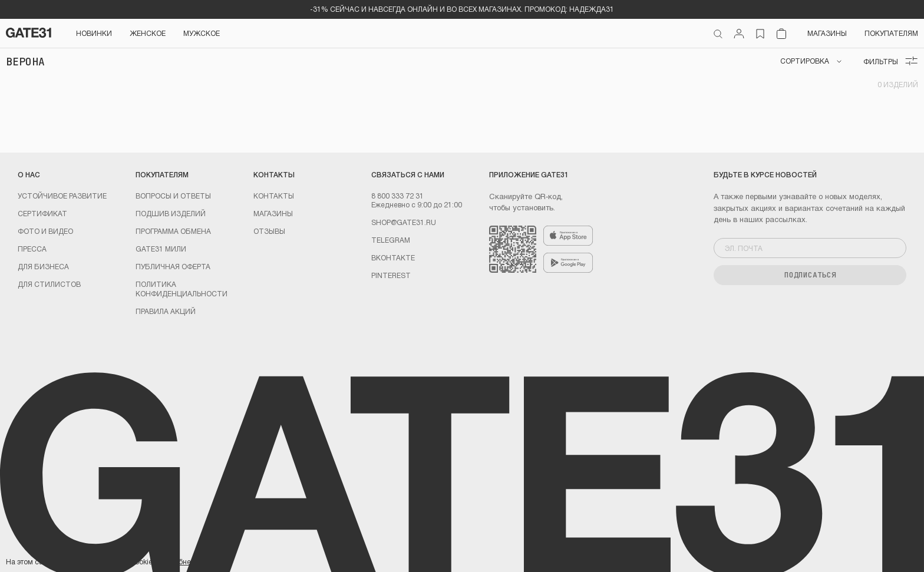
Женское (148, 33)
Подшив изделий (171, 213)
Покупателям (891, 33)
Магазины (827, 33)
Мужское (202, 33)
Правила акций (166, 311)
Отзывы (269, 231)
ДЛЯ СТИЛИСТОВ (49, 284)
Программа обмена (173, 231)
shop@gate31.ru (404, 222)
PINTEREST (391, 275)
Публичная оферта (173, 266)
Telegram (391, 240)
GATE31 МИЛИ (161, 249)
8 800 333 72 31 (397, 196)
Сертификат (42, 213)
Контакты (274, 196)
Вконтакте (393, 257)
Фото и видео (45, 231)
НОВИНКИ (94, 33)
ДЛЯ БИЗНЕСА (43, 266)
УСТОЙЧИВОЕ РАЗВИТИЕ (62, 196)
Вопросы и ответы (173, 196)
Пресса (32, 249)
